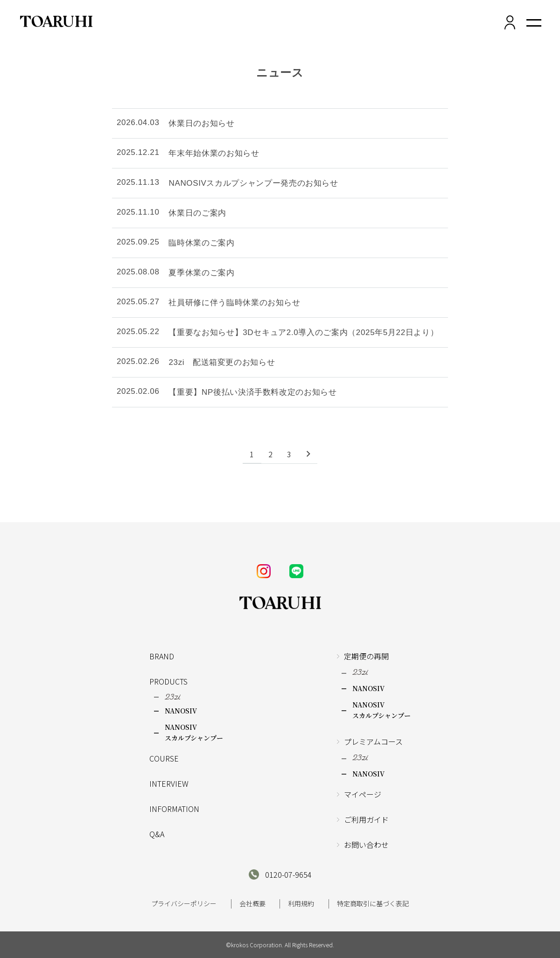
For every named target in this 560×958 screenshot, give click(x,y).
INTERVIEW (169, 783)
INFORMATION (174, 809)
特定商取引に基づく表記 (373, 903)
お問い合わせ (366, 845)
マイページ (363, 794)
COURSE (164, 758)
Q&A (157, 834)
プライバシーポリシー (184, 903)
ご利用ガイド (366, 819)
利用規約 (301, 903)
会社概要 (252, 903)
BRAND (162, 656)
